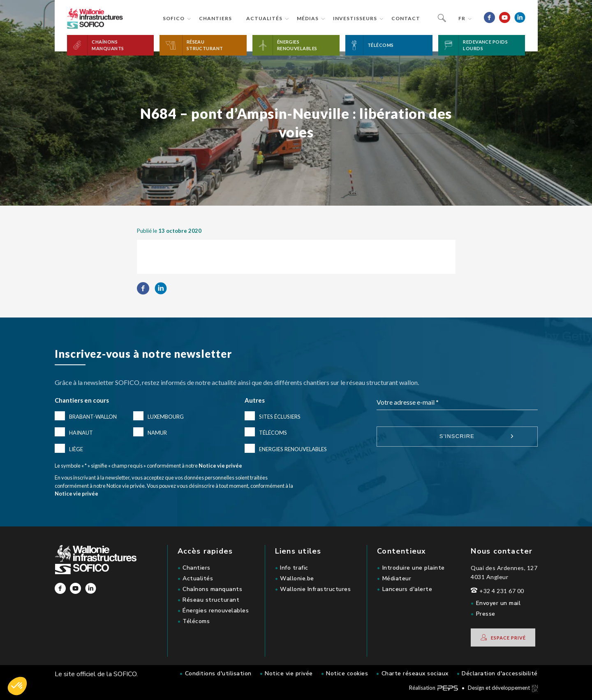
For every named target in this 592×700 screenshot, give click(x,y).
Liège (76, 449)
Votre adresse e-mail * (408, 402)
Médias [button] (308, 18)
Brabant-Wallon (93, 417)
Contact (406, 18)
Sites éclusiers (280, 417)
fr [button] (462, 18)
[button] (111, 45)
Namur (157, 433)
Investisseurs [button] (355, 18)
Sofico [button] (174, 18)
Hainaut (81, 433)
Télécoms (273, 433)
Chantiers (215, 18)
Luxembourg (166, 417)
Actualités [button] (264, 18)
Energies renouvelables (293, 449)
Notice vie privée (220, 466)
